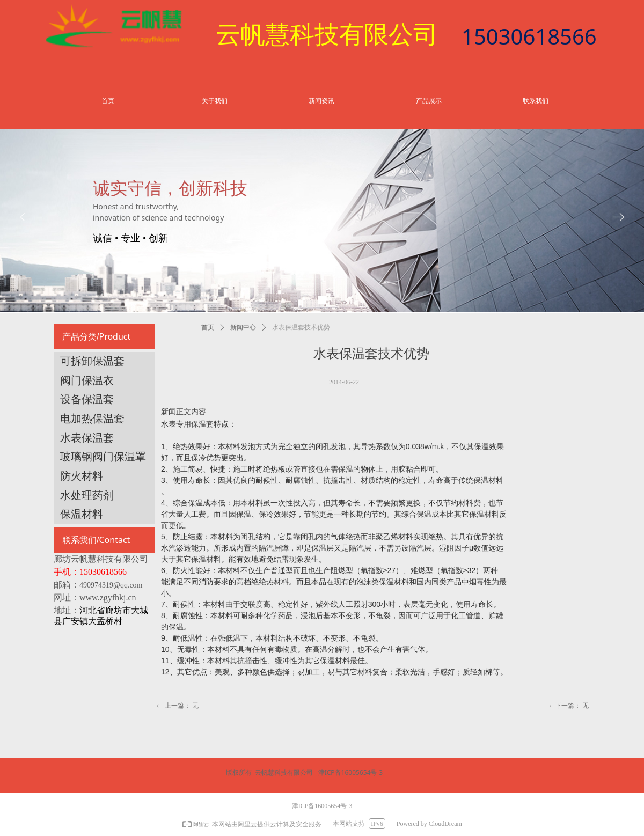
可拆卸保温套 (92, 361)
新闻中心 (243, 327)
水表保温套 (87, 438)
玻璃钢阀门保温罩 (103, 457)
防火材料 (82, 476)
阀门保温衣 (87, 380)
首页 (208, 327)
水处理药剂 (87, 495)
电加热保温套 (92, 419)
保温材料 (82, 514)
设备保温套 (87, 399)
